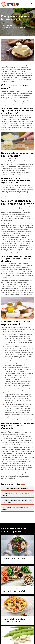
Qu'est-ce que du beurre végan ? (15, 488)
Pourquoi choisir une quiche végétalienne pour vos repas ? (15, 620)
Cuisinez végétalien (7, 25)
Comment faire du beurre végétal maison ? (15, 509)
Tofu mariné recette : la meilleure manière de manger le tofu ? (16, 590)
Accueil (3, 23)
